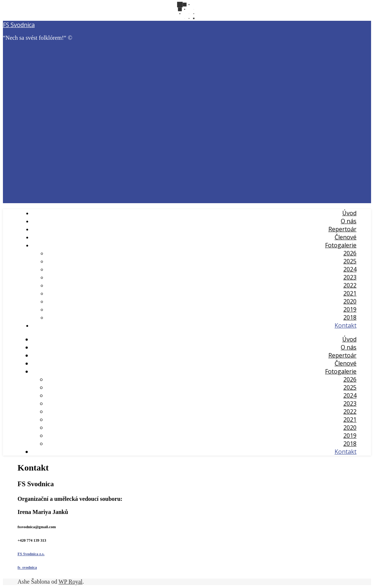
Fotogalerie (341, 245)
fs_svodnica (27, 567)
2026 (350, 253)
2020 (350, 301)
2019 (350, 309)
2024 (350, 269)
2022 (350, 285)
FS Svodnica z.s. (31, 554)
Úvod (349, 213)
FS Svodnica (19, 25)
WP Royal (70, 582)
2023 (350, 277)
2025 (350, 261)
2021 (350, 293)
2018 (350, 317)
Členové (346, 237)
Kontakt (346, 325)
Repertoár (342, 229)
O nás (349, 221)
